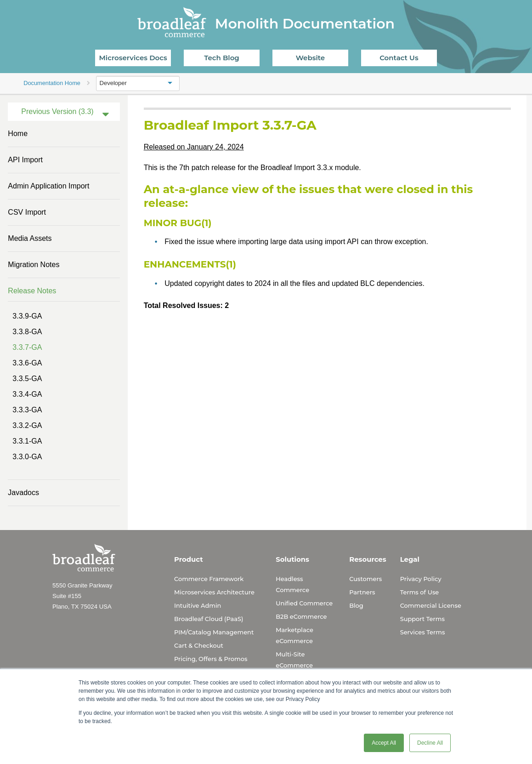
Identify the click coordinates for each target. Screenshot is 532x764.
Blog (356, 605)
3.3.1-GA (27, 441)
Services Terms (423, 632)
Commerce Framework (209, 579)
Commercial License (431, 605)
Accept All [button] (384, 743)
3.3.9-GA (27, 316)
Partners (362, 592)
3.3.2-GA (27, 425)
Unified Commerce (304, 603)
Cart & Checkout (199, 645)
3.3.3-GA (27, 410)
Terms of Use (420, 592)
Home (18, 134)
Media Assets (30, 238)
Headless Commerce (292, 584)
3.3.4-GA (27, 394)
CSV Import (27, 212)
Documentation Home (52, 83)
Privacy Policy (421, 579)
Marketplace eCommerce (294, 635)
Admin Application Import (48, 186)
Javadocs (23, 493)
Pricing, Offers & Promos (211, 659)
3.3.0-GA (27, 457)
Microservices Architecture (214, 592)
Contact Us (399, 58)
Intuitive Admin (198, 605)
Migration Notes (34, 265)
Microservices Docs (133, 58)
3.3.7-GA (27, 347)
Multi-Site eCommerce (294, 660)
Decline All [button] (430, 743)
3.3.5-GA (27, 379)
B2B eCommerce (301, 616)
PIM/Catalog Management (214, 632)
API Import (25, 160)
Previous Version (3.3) (57, 111)
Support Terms (422, 619)
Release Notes (32, 291)
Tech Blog (221, 58)
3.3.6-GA (27, 363)
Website (310, 58)
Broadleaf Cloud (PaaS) (209, 619)
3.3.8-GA (27, 332)
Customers (365, 579)
